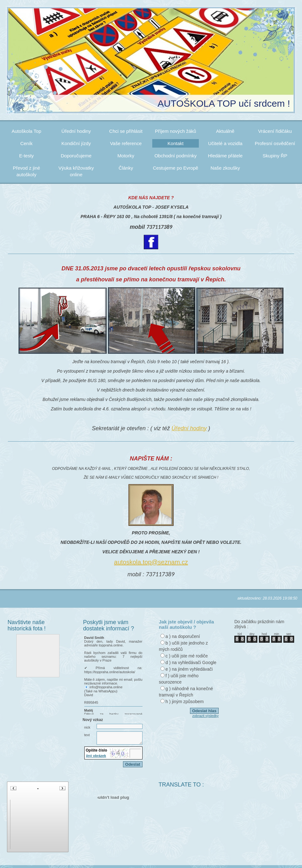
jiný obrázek (96, 758)
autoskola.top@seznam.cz (151, 562)
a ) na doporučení (183, 636)
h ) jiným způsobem (185, 702)
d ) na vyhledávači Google (191, 662)
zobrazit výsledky (205, 716)
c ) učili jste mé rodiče (187, 656)
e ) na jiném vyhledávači (189, 669)
